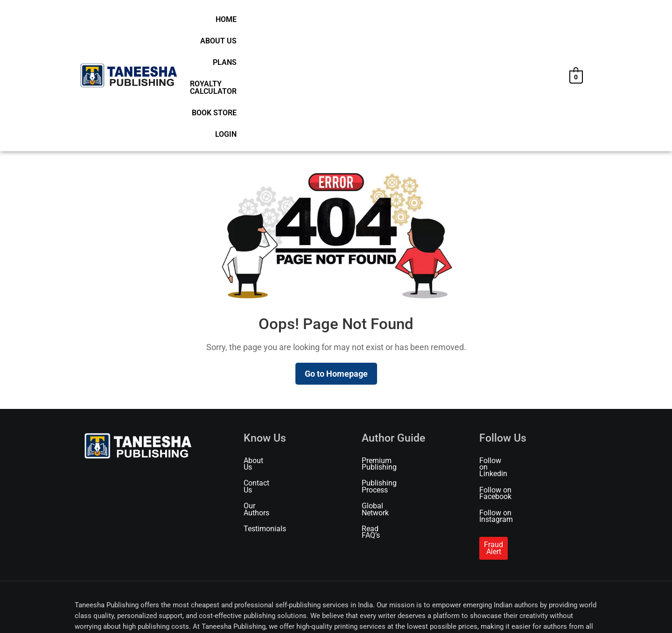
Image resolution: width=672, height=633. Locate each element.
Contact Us (262, 367)
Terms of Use (157, 613)
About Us (342, 22)
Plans (379, 22)
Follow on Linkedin (510, 351)
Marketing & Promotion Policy (412, 613)
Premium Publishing (395, 351)
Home (307, 22)
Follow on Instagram (513, 383)
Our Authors (263, 383)
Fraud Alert (502, 409)
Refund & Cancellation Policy (331, 613)
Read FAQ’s (380, 399)
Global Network (387, 383)
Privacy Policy (198, 613)
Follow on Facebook (512, 367)
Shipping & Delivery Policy (255, 613)
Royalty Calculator (437, 22)
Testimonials (265, 399)
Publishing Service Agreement (494, 613)
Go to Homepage (336, 264)
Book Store (506, 22)
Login (546, 22)
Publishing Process (393, 367)
